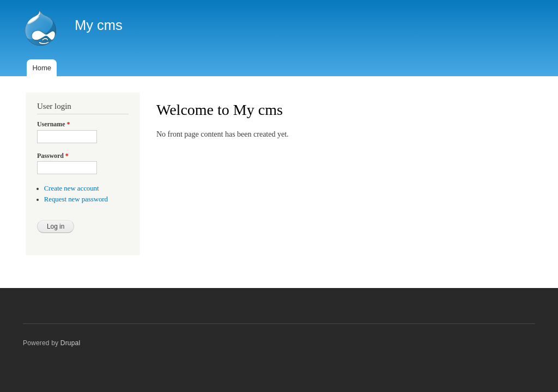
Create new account (72, 188)
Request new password (76, 199)
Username (53, 124)
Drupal (71, 343)
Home (42, 68)
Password (53, 156)
